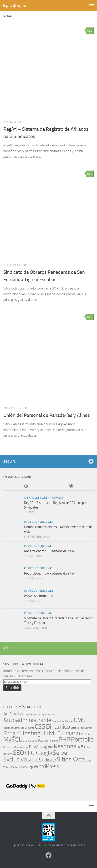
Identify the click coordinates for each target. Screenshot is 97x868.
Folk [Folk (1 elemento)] (82, 728)
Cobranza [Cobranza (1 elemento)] (8, 728)
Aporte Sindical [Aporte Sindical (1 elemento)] (49, 715)
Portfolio (56, 498)
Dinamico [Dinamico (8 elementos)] (58, 727)
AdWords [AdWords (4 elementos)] (12, 714)
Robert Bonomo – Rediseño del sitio (49, 551)
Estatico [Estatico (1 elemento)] (75, 728)
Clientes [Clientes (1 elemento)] (69, 721)
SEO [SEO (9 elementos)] (18, 753)
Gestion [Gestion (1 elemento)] (88, 728)
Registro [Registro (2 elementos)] (47, 747)
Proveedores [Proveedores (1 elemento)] (22, 747)
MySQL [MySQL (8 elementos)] (12, 739)
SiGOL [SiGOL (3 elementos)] (33, 760)
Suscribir (12, 688)
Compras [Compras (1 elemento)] (29, 728)
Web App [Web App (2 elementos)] (27, 767)
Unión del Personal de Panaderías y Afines (47, 415)
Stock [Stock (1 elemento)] (88, 761)
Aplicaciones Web (36, 498)
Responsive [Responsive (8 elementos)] (69, 746)
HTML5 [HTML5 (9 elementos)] (51, 733)
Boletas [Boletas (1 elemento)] (56, 721)
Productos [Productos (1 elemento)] (9, 747)
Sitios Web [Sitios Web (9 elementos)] (71, 759)
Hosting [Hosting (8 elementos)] (30, 733)
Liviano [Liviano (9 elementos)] (71, 733)
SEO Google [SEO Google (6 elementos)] (38, 753)
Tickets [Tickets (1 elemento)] (7, 767)
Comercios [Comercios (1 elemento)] (19, 728)
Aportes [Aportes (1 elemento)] (37, 715)
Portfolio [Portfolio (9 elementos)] (82, 739)
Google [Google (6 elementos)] (11, 733)
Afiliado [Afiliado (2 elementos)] (27, 714)
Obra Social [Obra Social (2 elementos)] (30, 740)
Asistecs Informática (38, 596)
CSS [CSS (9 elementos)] (40, 727)
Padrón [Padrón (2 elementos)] (43, 740)
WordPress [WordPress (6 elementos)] (46, 766)
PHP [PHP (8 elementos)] (64, 739)
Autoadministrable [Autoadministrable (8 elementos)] (27, 720)
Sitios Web (46, 522)
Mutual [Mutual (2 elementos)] (86, 734)
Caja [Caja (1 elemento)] (62, 721)
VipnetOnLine (14, 5)
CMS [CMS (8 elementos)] (80, 720)
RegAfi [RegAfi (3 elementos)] (35, 747)
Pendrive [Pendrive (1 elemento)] (53, 741)
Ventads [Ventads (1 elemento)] (15, 767)
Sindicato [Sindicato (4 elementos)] (48, 760)
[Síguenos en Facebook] (91, 461)
